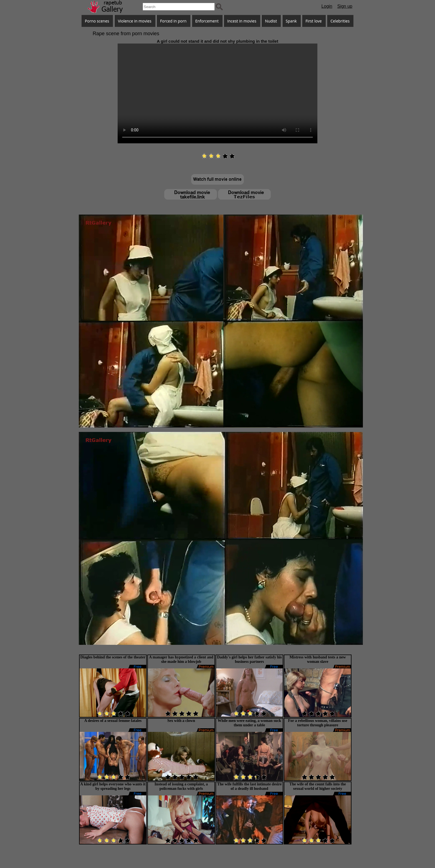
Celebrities (340, 21)
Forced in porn (173, 21)
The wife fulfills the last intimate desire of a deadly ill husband (249, 786)
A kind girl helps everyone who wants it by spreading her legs (113, 786)
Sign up (345, 6)
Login (327, 6)
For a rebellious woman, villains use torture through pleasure (318, 723)
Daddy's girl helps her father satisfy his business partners (249, 659)
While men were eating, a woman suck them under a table (250, 723)
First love (314, 21)
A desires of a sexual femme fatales (113, 721)
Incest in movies (242, 21)
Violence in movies (135, 21)
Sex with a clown (181, 721)
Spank (291, 21)
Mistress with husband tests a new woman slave (318, 659)
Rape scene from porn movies (126, 34)
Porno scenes (97, 21)
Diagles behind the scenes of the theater (113, 657)
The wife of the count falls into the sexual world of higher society (318, 786)
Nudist (271, 21)
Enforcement (207, 21)
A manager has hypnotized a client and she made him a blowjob (181, 659)
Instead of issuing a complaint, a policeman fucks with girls (181, 786)
